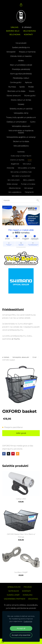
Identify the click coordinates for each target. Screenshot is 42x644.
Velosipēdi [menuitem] (11, 52)
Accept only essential (21, 635)
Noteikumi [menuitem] (14, 591)
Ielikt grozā (21, 433)
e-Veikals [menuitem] (27, 27)
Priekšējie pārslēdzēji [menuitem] (21, 69)
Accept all (21, 628)
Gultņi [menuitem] (33, 122)
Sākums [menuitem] (15, 27)
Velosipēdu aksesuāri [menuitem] (21, 126)
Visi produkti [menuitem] (21, 43)
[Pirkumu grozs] (21, 5)
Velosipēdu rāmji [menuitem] (21, 113)
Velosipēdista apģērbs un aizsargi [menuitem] (21, 137)
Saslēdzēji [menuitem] (21, 152)
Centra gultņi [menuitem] (16, 82)
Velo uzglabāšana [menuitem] (15, 192)
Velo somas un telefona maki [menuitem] (21, 172)
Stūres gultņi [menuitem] (30, 96)
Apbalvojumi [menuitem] (14, 587)
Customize (28, 621)
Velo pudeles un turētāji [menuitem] (27, 168)
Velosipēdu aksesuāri (21, 357)
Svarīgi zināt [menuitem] (13, 595)
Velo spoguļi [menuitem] (29, 188)
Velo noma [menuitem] (15, 34)
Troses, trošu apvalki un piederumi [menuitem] (21, 117)
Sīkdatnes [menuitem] (33, 599)
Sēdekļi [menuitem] (21, 104)
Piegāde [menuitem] (28, 587)
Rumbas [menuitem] (12, 87)
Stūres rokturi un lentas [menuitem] (21, 100)
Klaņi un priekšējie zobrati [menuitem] (21, 65)
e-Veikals (6, 357)
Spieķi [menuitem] (22, 87)
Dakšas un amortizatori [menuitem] (17, 122)
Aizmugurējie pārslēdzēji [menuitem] (21, 74)
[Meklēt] (21, 200)
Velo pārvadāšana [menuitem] (21, 146)
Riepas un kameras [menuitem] (27, 52)
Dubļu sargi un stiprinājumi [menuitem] (21, 156)
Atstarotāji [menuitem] (10, 168)
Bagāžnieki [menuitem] (15, 164)
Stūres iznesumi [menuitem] (14, 96)
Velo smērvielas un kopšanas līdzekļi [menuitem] (21, 132)
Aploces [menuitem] (28, 82)
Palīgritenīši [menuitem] (29, 192)
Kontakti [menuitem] (28, 34)
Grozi (34, 357)
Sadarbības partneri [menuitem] (15, 599)
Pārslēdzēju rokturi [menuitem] (21, 78)
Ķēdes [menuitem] (21, 61)
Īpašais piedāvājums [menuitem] (21, 47)
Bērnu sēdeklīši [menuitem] (29, 180)
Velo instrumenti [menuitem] (14, 180)
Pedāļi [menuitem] (31, 87)
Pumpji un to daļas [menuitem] (28, 184)
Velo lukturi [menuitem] (27, 164)
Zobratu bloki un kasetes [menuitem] (21, 56)
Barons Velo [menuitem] (13, 31)
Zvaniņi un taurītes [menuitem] (17, 160)
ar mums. (16, 339)
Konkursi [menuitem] (28, 595)
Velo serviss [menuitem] (29, 31)
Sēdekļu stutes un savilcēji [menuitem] (21, 109)
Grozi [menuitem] (30, 160)
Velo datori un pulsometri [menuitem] (21, 176)
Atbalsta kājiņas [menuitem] (15, 188)
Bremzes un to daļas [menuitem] (16, 91)
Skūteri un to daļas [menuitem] (21, 141)
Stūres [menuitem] (32, 91)
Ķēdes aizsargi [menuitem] (12, 184)
